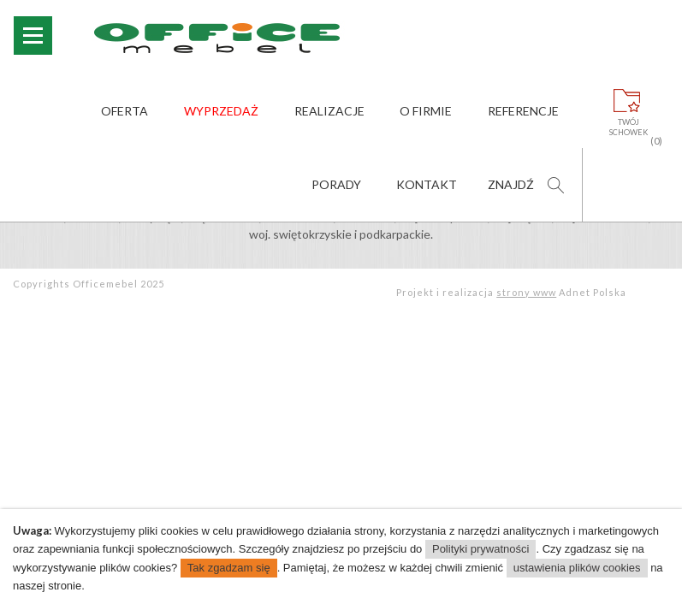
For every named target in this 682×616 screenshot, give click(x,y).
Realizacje (329, 111)
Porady (336, 184)
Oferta (125, 111)
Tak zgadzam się (229, 568)
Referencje (523, 111)
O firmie (426, 111)
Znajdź (511, 184)
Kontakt (427, 184)
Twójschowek (629, 127)
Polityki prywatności (480, 549)
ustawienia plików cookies (577, 568)
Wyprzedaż (221, 111)
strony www (526, 292)
